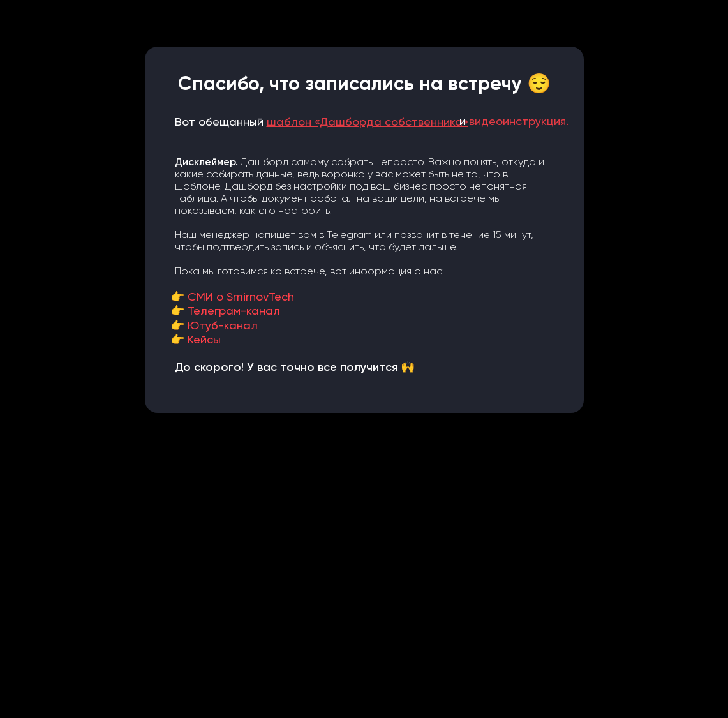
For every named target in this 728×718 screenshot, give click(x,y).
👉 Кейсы (196, 339)
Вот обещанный (322, 122)
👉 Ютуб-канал (214, 325)
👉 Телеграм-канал (225, 310)
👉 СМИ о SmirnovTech (232, 296)
